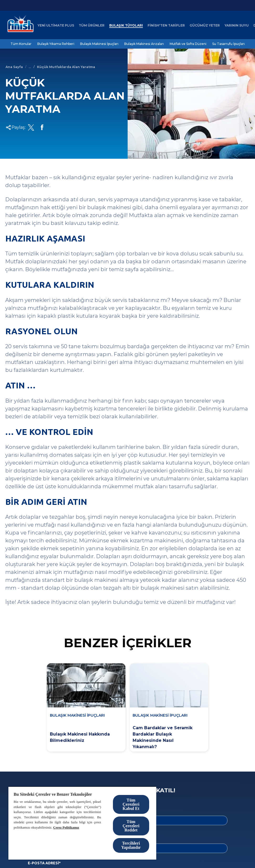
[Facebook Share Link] (42, 127)
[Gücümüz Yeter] (205, 25)
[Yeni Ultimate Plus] (56, 25)
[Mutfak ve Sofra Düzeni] (188, 44)
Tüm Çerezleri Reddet (131, 826)
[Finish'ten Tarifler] (166, 25)
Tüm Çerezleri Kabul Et (131, 804)
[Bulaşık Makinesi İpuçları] (99, 44)
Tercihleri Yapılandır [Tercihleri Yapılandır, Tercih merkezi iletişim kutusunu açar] (131, 845)
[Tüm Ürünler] (92, 25)
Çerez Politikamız (66, 827)
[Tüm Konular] (21, 44)
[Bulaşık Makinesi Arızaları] (144, 44)
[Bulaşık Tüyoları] (126, 25)
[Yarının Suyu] (237, 25)
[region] (82, 823)
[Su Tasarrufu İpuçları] (228, 44)
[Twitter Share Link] (31, 127)
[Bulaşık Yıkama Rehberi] (56, 44)
